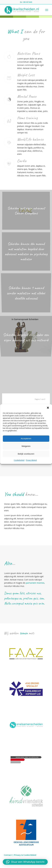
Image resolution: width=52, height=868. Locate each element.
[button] (48, 408)
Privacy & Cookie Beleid (25, 855)
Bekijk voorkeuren (26, 454)
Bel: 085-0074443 (26, 2)
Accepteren (26, 438)
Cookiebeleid (19, 460)
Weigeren (26, 446)
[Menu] (47, 10)
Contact (8, 855)
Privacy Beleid (31, 460)
